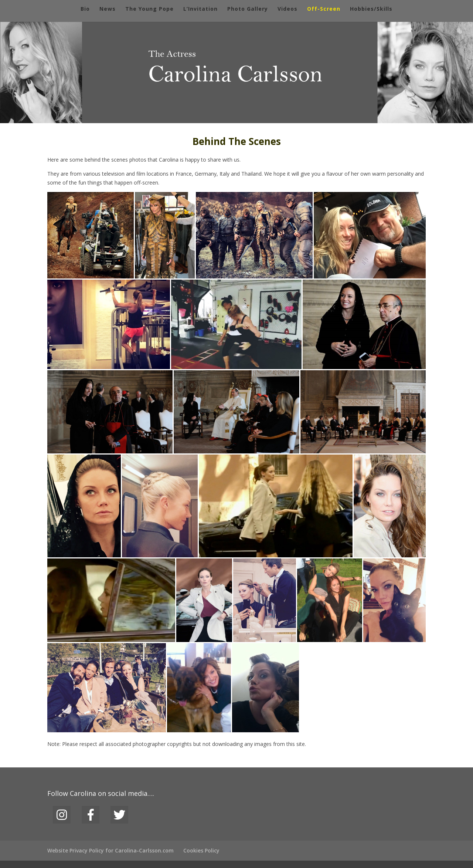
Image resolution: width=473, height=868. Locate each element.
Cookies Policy (201, 850)
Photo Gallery (248, 9)
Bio (85, 9)
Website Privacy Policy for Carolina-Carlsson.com (110, 850)
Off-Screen (324, 9)
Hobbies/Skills (371, 9)
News (108, 9)
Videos (287, 9)
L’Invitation (200, 9)
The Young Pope (149, 9)
